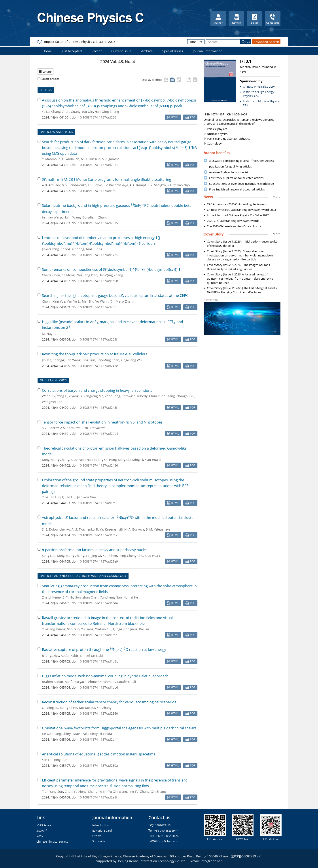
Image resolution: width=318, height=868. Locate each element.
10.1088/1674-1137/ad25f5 (98, 307)
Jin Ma (47, 360)
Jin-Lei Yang (50, 249)
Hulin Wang (72, 217)
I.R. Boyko (95, 185)
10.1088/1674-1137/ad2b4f (98, 739)
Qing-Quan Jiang (125, 629)
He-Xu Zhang (51, 734)
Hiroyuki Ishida (101, 734)
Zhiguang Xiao (87, 275)
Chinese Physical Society (259, 87)
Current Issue (121, 51)
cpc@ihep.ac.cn (169, 841)
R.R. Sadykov (157, 185)
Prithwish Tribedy (135, 396)
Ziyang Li (75, 396)
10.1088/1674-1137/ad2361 (98, 117)
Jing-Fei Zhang (139, 792)
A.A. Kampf (138, 185)
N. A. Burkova (134, 529)
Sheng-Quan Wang (67, 360)
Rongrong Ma (93, 396)
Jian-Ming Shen (108, 360)
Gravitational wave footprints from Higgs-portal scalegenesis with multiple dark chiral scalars (119, 728)
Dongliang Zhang (95, 217)
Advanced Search (266, 42)
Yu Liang (87, 629)
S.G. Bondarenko (74, 185)
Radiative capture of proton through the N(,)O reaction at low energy (104, 650)
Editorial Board (102, 830)
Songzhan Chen (87, 597)
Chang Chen (60, 112)
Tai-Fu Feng (94, 249)
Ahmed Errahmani (102, 682)
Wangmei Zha (52, 402)
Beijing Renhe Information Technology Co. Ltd (152, 861)
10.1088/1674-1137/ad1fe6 (98, 191)
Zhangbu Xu (185, 396)
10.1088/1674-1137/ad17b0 (98, 255)
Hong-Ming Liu (120, 460)
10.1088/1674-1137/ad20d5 (98, 165)
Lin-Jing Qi (100, 460)
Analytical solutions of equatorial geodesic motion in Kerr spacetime (99, 754)
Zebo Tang (113, 396)
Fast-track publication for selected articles (236, 178)
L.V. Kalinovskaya (116, 185)
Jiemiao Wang (52, 217)
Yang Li (62, 396)
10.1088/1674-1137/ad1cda (98, 603)
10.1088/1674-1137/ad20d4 (98, 434)
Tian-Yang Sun (53, 792)
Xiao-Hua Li (153, 460)
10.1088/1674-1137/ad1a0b (98, 281)
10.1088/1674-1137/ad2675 (98, 223)
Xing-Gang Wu (131, 360)
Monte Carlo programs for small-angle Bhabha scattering (107, 179)
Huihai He (131, 597)
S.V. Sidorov (50, 428)
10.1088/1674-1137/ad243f (98, 408)
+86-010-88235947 (166, 830)
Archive (147, 51)
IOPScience (44, 825)
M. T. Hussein (91, 159)
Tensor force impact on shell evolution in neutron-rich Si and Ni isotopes (102, 422)
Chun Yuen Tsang (162, 396)
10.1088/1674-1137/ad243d (98, 465)
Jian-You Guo (86, 497)
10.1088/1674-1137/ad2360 (98, 713)
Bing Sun (61, 760)
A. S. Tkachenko (83, 529)
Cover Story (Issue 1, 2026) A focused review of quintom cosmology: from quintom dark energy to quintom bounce (240, 279)
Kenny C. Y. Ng (63, 597)
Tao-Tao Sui (87, 708)
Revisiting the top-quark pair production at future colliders (95, 354)
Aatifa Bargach (76, 682)
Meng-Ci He (68, 708)
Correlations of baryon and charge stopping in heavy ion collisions (97, 390)
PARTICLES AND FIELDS (56, 132)
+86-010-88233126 (167, 836)
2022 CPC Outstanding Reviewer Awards (233, 221)
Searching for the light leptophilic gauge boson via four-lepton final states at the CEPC (115, 296)
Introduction (101, 825)
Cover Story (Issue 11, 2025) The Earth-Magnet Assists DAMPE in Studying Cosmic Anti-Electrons (242, 290)
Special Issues (173, 51)
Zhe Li (46, 597)
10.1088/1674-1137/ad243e (98, 366)
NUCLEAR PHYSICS (53, 380)
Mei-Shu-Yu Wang (95, 301)
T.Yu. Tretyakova (94, 428)
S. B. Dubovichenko (56, 529)
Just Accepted (72, 51)
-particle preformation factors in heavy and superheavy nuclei (94, 550)
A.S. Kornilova (70, 428)
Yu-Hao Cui (103, 629)
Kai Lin (144, 629)
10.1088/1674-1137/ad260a (98, 765)
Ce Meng (68, 275)
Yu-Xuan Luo (51, 497)
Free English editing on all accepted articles (237, 189)
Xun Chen (110, 556)
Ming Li (138, 460)
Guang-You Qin (82, 112)
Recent (97, 51)
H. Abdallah (71, 159)
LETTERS (46, 90)
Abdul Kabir (70, 656)
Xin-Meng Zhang (122, 301)
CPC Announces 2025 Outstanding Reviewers (236, 204)
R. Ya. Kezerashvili (109, 529)
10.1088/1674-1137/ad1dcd (98, 687)
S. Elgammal (111, 159)
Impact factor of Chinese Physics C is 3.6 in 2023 (80, 42)
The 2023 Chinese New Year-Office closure (234, 226)
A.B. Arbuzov (51, 185)
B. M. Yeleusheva (158, 529)
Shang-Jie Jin (97, 792)
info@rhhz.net (211, 861)
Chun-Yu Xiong (76, 792)
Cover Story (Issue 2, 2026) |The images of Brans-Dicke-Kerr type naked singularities (239, 267)
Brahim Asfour (53, 682)
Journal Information (208, 51)
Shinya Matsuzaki (75, 734)
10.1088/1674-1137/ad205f (98, 339)
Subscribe (99, 841)
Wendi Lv (49, 396)
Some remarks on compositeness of (111, 269)
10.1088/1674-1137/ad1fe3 (98, 503)
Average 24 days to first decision (230, 172)
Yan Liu (47, 760)
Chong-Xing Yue (54, 301)
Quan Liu (69, 497)
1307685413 (163, 825)
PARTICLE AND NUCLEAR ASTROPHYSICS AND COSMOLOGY (83, 576)
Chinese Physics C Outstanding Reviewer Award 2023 (241, 210)
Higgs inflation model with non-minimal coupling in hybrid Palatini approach (105, 676)
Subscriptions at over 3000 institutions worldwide (241, 184)
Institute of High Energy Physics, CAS (258, 94)
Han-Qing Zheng (107, 112)
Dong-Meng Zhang (56, 460)
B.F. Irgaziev (51, 656)
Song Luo (49, 556)
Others (97, 836)
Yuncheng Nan (111, 597)
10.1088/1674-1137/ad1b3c (98, 661)
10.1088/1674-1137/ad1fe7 (98, 535)
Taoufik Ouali (126, 682)
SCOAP (42, 830)
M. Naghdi (50, 334)
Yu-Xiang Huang (54, 629)
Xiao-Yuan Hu (81, 460)
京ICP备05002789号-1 (246, 856)
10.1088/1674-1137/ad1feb (98, 635)
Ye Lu (46, 112)
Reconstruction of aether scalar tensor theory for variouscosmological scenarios (109, 702)
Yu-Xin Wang (118, 792)
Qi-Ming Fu (50, 708)
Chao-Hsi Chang (72, 249)
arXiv (40, 836)
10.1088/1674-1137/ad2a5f (98, 797)
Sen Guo (73, 629)
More (277, 197)
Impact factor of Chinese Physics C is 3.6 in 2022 (238, 215)
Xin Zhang (104, 708)
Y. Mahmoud (51, 159)
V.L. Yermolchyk (179, 185)
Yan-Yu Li (74, 301)
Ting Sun (89, 360)
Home (47, 51)
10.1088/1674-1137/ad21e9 (98, 561)
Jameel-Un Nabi (92, 656)
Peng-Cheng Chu (131, 556)
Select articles (48, 79)
